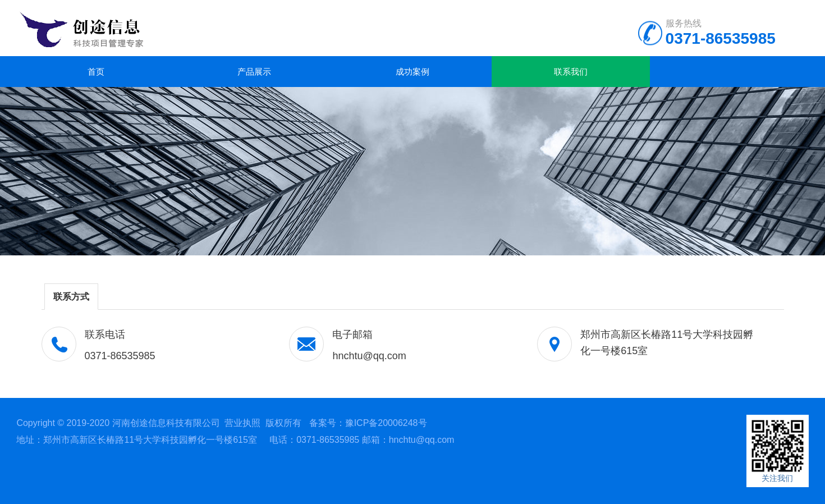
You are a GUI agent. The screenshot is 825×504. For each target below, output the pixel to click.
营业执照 (242, 423)
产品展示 (254, 72)
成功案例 (412, 72)
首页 (96, 72)
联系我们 (571, 72)
